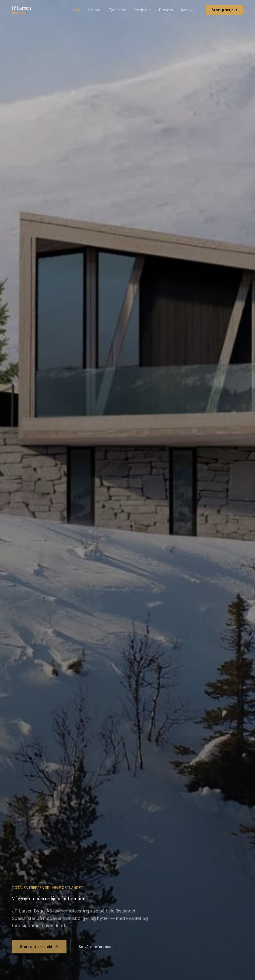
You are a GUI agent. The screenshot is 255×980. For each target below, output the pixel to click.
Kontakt (187, 10)
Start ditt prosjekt (39, 949)
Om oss (94, 10)
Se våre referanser (96, 949)
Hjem (76, 10)
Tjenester (117, 10)
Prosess (166, 10)
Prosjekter (142, 10)
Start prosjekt (224, 10)
